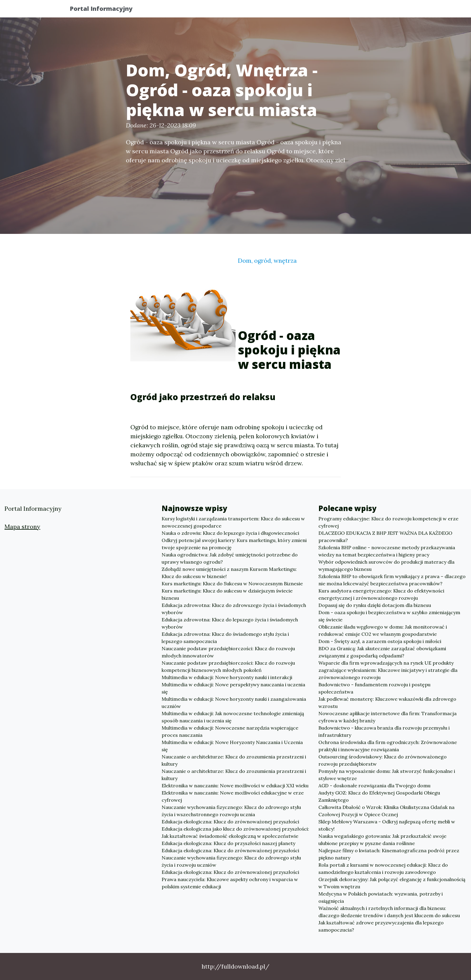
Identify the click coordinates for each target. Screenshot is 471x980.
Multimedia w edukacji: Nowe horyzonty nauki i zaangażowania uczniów (234, 703)
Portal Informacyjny (106, 10)
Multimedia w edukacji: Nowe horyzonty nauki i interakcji (227, 677)
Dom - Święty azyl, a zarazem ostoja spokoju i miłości (380, 641)
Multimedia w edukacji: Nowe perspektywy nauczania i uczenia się (233, 688)
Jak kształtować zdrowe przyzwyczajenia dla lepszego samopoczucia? (381, 926)
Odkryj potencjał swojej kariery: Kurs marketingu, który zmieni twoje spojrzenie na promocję (234, 544)
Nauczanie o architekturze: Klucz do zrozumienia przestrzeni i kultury (234, 760)
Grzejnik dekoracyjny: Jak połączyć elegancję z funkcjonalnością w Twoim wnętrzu (392, 883)
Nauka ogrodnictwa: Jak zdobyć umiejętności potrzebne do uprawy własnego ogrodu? (230, 558)
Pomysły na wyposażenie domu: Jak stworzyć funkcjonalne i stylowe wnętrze (387, 775)
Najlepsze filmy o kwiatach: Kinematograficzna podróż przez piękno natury (389, 854)
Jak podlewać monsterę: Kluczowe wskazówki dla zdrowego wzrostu (387, 703)
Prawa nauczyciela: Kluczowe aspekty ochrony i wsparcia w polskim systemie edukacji (230, 883)
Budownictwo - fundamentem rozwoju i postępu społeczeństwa (374, 688)
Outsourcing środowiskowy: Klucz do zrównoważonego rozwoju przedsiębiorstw (383, 760)
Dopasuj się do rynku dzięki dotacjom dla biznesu (375, 605)
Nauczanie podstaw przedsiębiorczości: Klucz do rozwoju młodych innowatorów (228, 652)
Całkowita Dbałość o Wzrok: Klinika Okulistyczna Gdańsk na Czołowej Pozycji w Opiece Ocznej (386, 811)
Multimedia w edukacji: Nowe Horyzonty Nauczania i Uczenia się (232, 746)
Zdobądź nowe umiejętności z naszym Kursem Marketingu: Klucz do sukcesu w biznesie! (229, 573)
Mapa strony (22, 527)
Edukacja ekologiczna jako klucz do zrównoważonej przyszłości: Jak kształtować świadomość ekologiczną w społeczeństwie (235, 832)
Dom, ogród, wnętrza (267, 260)
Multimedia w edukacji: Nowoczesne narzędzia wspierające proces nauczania (230, 731)
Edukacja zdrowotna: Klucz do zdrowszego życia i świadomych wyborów (234, 609)
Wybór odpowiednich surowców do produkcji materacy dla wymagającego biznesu (386, 565)
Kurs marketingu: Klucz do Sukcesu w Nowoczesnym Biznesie (232, 583)
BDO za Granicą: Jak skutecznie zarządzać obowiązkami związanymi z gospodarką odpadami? (382, 652)
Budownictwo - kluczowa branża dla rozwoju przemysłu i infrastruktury (384, 731)
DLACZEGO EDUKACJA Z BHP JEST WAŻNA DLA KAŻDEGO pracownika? (385, 537)
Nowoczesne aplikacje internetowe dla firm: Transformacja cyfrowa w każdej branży (387, 717)
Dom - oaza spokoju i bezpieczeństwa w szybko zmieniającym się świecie (389, 616)
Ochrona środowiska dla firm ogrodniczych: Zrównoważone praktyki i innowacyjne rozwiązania (388, 746)
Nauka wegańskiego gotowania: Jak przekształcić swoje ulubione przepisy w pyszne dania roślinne (382, 840)
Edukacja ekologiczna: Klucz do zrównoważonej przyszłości (230, 822)
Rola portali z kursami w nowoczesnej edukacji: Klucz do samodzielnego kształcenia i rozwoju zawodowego (383, 868)
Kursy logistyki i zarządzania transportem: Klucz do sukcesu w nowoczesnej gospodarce (233, 522)
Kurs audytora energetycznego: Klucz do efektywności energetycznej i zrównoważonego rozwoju (381, 594)
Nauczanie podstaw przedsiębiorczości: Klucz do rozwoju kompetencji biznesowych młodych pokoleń (228, 666)
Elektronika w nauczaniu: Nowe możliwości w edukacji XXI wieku (235, 786)
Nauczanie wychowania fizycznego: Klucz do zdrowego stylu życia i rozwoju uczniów (231, 861)
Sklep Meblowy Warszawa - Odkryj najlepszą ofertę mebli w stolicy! (387, 825)
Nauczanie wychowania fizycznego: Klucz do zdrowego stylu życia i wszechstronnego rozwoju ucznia (231, 811)
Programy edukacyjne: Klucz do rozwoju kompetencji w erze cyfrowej (388, 522)
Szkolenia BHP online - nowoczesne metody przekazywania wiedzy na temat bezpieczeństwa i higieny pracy (387, 551)
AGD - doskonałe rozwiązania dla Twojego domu (374, 786)
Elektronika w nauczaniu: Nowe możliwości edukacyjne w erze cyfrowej (233, 796)
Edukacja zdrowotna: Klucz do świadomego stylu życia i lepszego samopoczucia (225, 638)
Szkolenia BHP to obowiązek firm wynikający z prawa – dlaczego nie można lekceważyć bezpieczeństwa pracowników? (392, 580)
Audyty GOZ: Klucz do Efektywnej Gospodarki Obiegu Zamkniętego (379, 796)
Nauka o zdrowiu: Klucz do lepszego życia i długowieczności (230, 533)
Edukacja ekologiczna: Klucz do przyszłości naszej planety (228, 843)
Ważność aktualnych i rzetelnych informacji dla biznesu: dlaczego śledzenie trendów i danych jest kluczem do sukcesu (389, 912)
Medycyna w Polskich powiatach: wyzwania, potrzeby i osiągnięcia (381, 897)
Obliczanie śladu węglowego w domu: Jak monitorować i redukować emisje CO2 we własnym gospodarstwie (383, 630)
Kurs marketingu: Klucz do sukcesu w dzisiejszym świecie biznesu (227, 594)
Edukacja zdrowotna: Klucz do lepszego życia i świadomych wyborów (230, 623)
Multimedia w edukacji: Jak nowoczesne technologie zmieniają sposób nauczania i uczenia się (233, 717)
